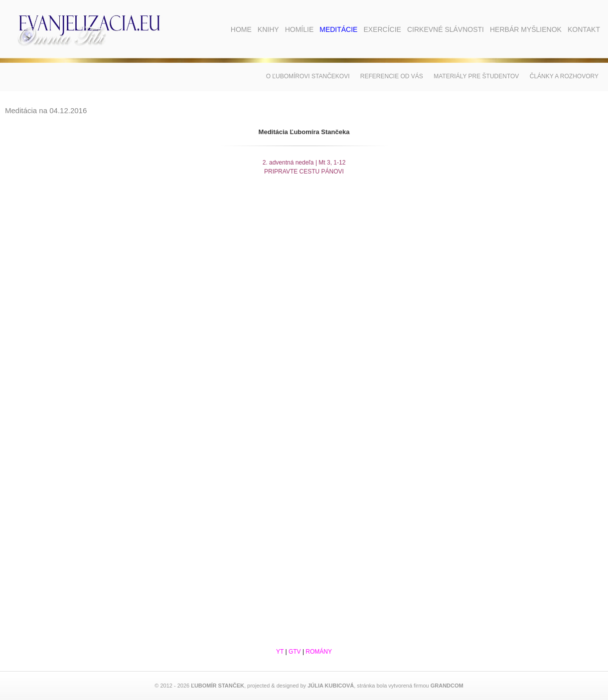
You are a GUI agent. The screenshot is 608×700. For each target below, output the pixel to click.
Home (241, 29)
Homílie (300, 29)
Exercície (382, 29)
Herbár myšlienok (526, 29)
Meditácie (338, 29)
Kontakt (584, 29)
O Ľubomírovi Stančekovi (308, 76)
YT (280, 652)
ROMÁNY (319, 652)
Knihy (268, 29)
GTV (295, 652)
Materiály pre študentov (476, 76)
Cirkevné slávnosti (446, 29)
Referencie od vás (392, 76)
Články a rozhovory (564, 76)
